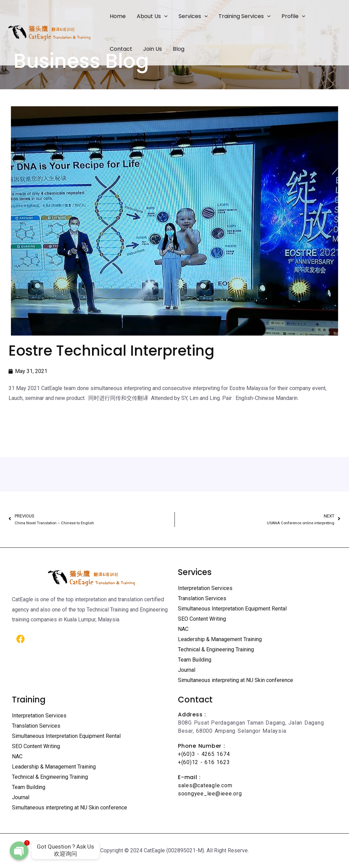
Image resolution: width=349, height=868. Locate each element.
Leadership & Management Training (220, 639)
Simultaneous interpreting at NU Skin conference (236, 680)
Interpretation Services (205, 588)
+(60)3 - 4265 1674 (204, 754)
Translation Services (202, 598)
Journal (187, 670)
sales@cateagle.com (205, 785)
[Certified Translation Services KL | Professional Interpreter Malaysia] (49, 32)
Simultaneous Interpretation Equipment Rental (232, 609)
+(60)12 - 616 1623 (204, 762)
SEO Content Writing (202, 619)
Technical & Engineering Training (216, 649)
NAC (183, 629)
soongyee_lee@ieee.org (210, 794)
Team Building (195, 660)
